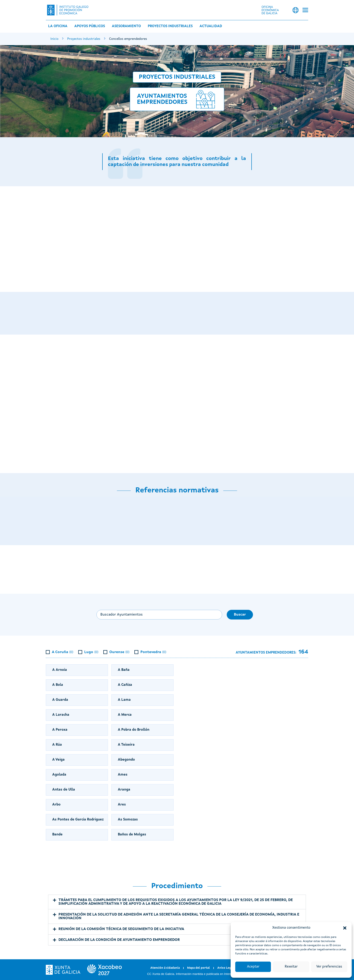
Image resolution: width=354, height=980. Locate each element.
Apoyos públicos (90, 26)
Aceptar (253, 967)
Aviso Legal (226, 968)
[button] (345, 928)
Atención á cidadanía (165, 968)
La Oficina (58, 26)
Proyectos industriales (170, 26)
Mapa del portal (199, 968)
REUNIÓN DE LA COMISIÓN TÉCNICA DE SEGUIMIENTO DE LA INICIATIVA (121, 929)
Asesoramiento (126, 26)
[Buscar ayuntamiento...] (159, 615)
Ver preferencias (329, 967)
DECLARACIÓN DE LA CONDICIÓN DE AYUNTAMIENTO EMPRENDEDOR (119, 940)
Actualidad (211, 26)
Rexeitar (291, 967)
